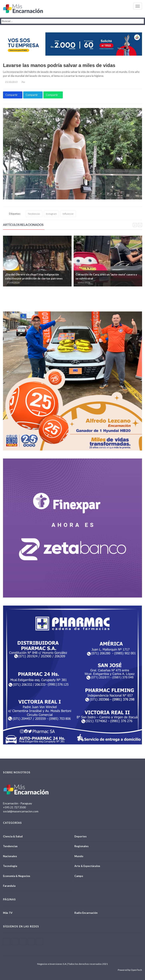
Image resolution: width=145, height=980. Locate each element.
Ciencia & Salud (13, 836)
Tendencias (34, 214)
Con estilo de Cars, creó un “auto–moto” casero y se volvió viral (106, 276)
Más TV (8, 913)
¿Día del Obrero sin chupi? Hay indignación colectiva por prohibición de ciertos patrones (34, 276)
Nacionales (10, 856)
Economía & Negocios (17, 876)
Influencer (68, 214)
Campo (79, 876)
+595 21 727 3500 (14, 807)
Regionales (81, 846)
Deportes (80, 836)
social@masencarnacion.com (21, 811)
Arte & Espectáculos (87, 866)
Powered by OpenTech (130, 970)
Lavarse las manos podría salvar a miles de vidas (59, 65)
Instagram (51, 214)
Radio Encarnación (86, 913)
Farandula (9, 886)
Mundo (79, 856)
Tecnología (10, 866)
